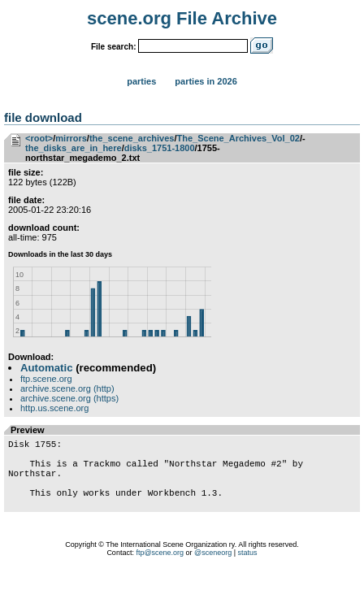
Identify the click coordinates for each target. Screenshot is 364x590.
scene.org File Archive (182, 18)
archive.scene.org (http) (67, 388)
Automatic (46, 368)
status (248, 570)
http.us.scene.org (54, 408)
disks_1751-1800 (160, 148)
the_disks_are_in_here (74, 148)
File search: (114, 47)
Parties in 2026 (206, 81)
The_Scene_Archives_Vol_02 (238, 138)
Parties (141, 81)
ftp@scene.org (160, 570)
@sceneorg (213, 570)
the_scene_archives (132, 138)
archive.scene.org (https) (69, 398)
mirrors (71, 138)
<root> (39, 138)
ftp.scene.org (46, 379)
